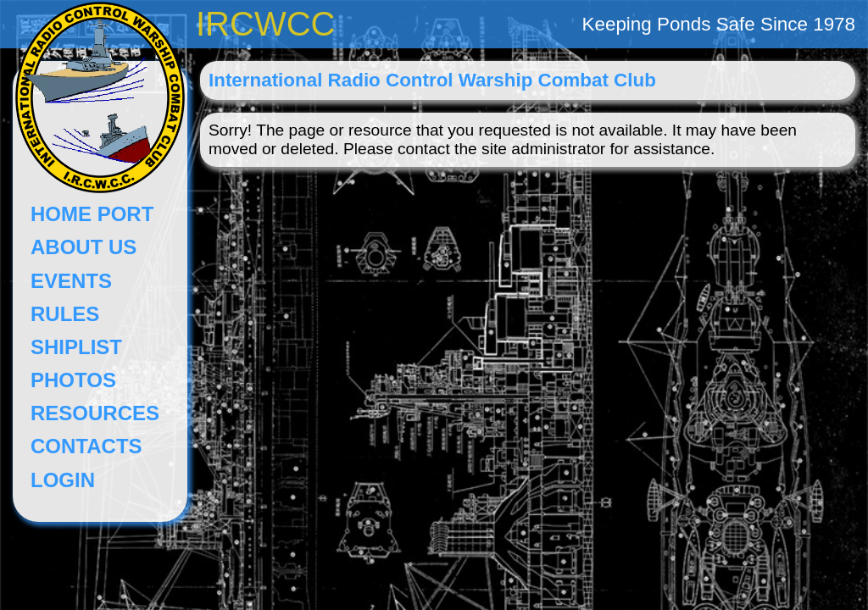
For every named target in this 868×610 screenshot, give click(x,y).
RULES (65, 314)
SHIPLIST (76, 347)
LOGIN (63, 480)
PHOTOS (73, 380)
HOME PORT (92, 214)
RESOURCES (95, 413)
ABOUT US (83, 247)
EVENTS (71, 281)
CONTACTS (86, 446)
